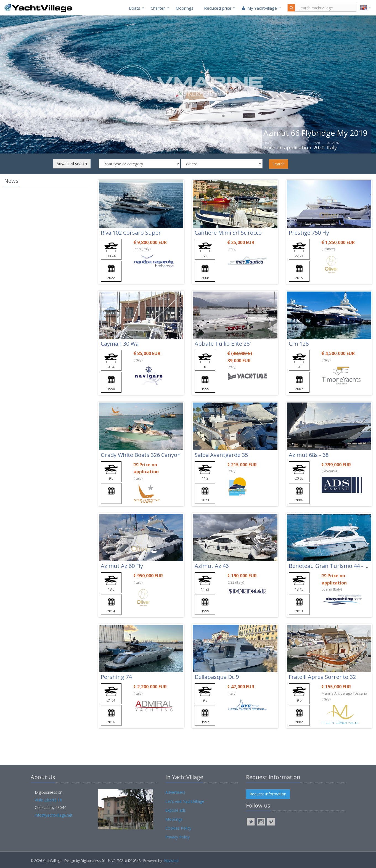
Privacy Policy (178, 837)
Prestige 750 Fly (309, 233)
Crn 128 (299, 344)
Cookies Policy (178, 828)
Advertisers (175, 792)
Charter (158, 8)
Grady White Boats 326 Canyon (141, 455)
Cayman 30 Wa (120, 344)
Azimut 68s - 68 (309, 455)
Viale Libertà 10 (48, 800)
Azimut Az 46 (212, 566)
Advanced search (72, 164)
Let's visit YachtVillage (185, 801)
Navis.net (171, 861)
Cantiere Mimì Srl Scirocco (228, 233)
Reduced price (218, 8)
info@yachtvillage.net (54, 815)
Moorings (185, 8)
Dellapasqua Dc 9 (217, 677)
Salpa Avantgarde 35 (221, 455)
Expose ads (176, 810)
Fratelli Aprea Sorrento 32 (322, 677)
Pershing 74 (116, 677)
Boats (135, 8)
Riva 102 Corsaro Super (131, 233)
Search (279, 164)
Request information (268, 794)
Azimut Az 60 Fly (122, 566)
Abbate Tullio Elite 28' (223, 344)
